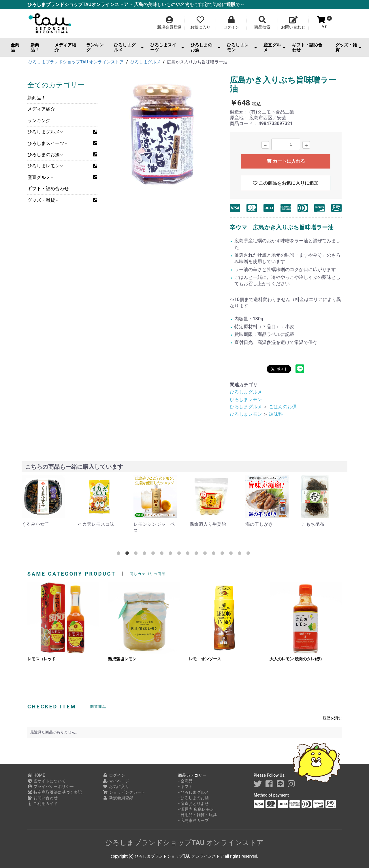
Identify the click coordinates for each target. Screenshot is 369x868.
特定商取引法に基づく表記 (55, 792)
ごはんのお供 (283, 407)
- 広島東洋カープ (193, 820)
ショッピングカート (124, 792)
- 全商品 (185, 781)
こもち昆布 (313, 524)
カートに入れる (286, 161)
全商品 (15, 47)
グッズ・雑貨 (348, 47)
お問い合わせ (43, 798)
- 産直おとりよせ (193, 803)
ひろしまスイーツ (167, 47)
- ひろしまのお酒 (193, 798)
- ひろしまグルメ (193, 792)
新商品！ (35, 47)
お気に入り (116, 786)
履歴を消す (332, 718)
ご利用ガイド (43, 803)
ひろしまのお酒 (205, 47)
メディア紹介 (65, 47)
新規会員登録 (118, 798)
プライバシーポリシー (51, 786)
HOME (36, 775)
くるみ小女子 (35, 524)
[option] (163, 134)
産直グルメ (275, 47)
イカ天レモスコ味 (96, 524)
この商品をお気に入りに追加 (286, 183)
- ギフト (185, 786)
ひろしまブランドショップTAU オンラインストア (185, 843)
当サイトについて (47, 781)
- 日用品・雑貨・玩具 (197, 815)
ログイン (114, 775)
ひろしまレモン (242, 47)
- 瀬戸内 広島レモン (196, 809)
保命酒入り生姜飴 (208, 524)
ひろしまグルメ (129, 47)
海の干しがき (259, 524)
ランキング (95, 47)
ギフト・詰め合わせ (307, 47)
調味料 (276, 414)
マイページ (116, 781)
